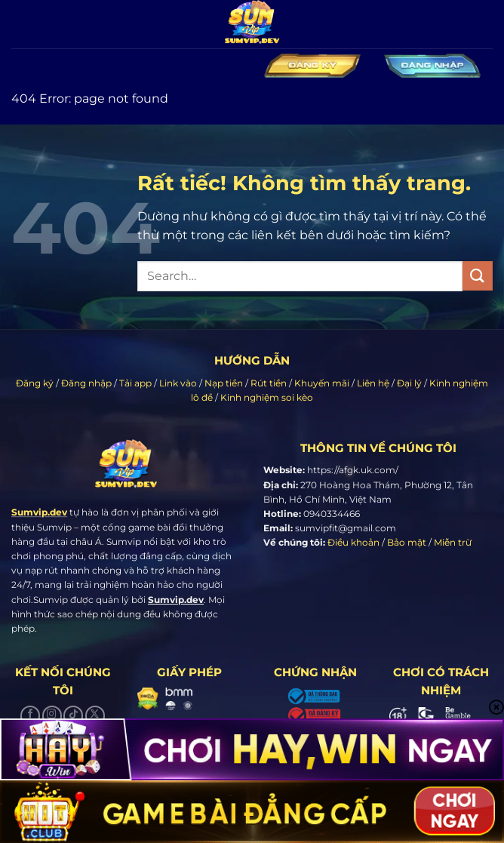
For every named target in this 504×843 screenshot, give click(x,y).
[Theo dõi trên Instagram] (52, 716)
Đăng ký (35, 383)
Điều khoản (353, 542)
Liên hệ (373, 383)
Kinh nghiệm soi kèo (267, 397)
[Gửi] (478, 276)
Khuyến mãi (322, 383)
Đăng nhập (86, 383)
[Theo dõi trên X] (95, 716)
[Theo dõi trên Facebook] (30, 716)
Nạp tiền (224, 383)
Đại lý (409, 383)
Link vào (178, 383)
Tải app (135, 383)
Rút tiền (269, 383)
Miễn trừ (453, 542)
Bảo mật (407, 542)
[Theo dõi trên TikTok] (73, 716)
